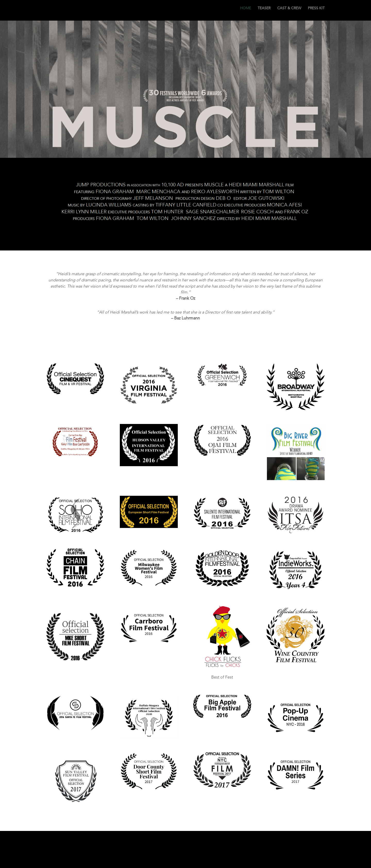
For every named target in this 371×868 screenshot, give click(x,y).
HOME (246, 10)
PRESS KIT (316, 10)
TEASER (264, 10)
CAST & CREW (289, 10)
